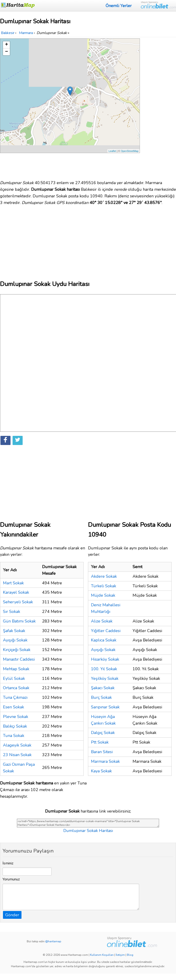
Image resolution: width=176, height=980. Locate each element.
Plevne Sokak (16, 717)
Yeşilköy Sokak (105, 678)
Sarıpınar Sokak (105, 707)
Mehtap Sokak (16, 669)
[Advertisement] (158, 107)
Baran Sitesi (102, 752)
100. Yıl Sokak (104, 669)
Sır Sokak (12, 612)
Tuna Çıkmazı (15, 697)
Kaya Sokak (101, 771)
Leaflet (112, 151)
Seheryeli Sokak (18, 602)
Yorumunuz (11, 879)
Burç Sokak (101, 697)
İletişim (120, 955)
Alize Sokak (102, 621)
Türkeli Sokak (104, 586)
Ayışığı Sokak (15, 640)
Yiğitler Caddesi (106, 631)
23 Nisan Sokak (17, 755)
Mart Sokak (13, 583)
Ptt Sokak (100, 742)
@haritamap (53, 941)
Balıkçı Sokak (15, 726)
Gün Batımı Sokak (19, 621)
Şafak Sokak (14, 631)
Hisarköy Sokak (105, 659)
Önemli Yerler (119, 6)
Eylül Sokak (14, 678)
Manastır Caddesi (19, 659)
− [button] (7, 52)
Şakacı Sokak (103, 688)
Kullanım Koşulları (102, 955)
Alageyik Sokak (17, 745)
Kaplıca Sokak (104, 640)
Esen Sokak (13, 707)
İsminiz (8, 863)
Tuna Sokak (14, 736)
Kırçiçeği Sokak (17, 650)
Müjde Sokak (103, 595)
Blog (130, 955)
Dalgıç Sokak (103, 733)
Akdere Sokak (104, 576)
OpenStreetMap (130, 151)
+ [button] (7, 45)
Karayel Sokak (16, 592)
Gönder (12, 915)
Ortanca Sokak (16, 688)
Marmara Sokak (105, 761)
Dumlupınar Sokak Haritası (88, 831)
